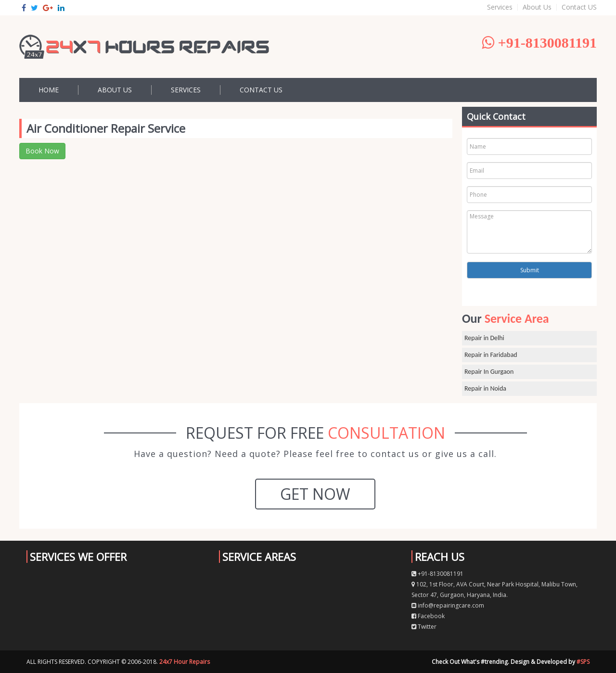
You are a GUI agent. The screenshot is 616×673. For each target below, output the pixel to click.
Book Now (42, 151)
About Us (537, 7)
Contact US (579, 7)
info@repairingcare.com (448, 605)
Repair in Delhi (484, 338)
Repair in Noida (485, 388)
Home (49, 90)
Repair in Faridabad (491, 355)
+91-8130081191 (437, 574)
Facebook (428, 616)
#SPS (583, 662)
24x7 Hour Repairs (185, 662)
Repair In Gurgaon (489, 372)
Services (500, 7)
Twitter (424, 627)
